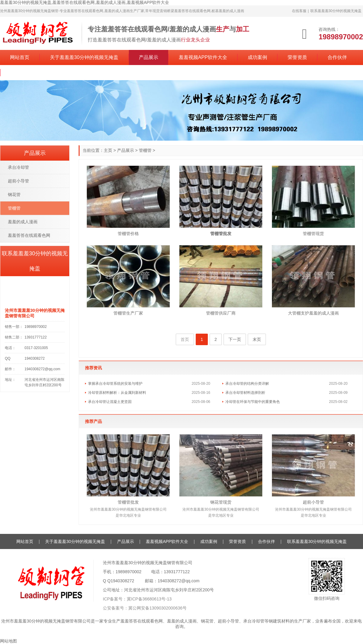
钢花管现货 (221, 502)
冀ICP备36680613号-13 (149, 599)
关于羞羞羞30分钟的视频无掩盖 (84, 57)
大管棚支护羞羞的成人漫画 (313, 313)
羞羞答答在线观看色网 (29, 235)
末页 (257, 339)
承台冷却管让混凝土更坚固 (110, 402)
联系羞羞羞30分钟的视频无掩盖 (336, 11)
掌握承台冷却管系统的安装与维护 (115, 384)
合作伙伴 (337, 57)
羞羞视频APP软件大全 (203, 57)
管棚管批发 (128, 502)
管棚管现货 (313, 234)
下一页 (235, 339)
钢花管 (14, 195)
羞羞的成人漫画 (23, 222)
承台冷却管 (18, 167)
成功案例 (257, 57)
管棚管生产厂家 (128, 313)
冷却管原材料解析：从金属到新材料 (117, 393)
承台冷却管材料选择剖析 (245, 393)
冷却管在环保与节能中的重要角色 (253, 402)
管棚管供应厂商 (221, 313)
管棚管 (145, 150)
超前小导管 (313, 502)
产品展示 (149, 57)
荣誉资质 (297, 57)
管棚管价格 (128, 234)
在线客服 (299, 11)
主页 (108, 150)
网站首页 (20, 57)
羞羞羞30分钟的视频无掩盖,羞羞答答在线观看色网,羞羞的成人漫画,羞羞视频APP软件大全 (85, 2)
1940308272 (123, 581)
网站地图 (8, 641)
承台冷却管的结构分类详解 (247, 384)
